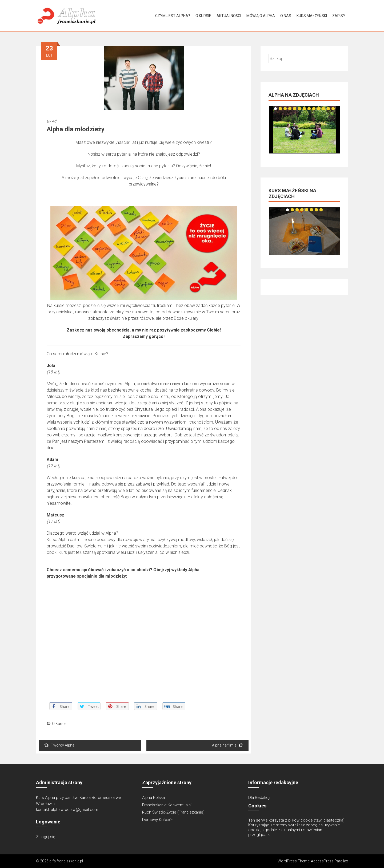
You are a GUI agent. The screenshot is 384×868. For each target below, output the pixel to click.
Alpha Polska (153, 798)
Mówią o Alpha (261, 16)
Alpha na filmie (228, 745)
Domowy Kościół (157, 820)
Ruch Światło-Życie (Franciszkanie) (173, 812)
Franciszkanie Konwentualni (167, 805)
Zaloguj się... (47, 837)
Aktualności (229, 16)
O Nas (286, 16)
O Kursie (203, 16)
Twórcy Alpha (59, 745)
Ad (54, 121)
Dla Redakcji (259, 798)
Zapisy (339, 16)
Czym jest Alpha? (173, 16)
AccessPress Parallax (329, 861)
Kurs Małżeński (312, 16)
